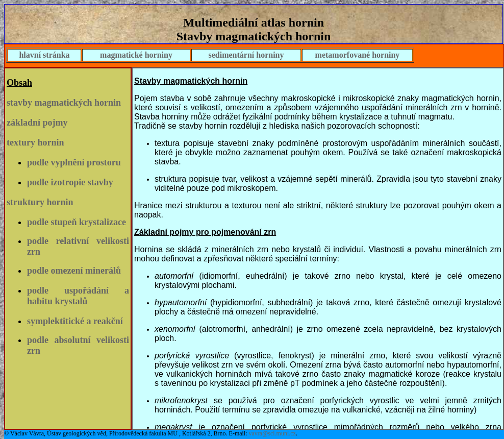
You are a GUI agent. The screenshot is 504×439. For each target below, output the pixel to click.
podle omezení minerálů (74, 271)
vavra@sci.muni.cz (272, 433)
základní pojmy (37, 123)
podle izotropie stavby (70, 182)
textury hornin (35, 142)
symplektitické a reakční (75, 321)
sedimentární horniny (246, 55)
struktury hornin (40, 202)
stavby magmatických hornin (64, 103)
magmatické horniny (136, 55)
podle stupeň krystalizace (77, 222)
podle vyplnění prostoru (74, 162)
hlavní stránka (44, 55)
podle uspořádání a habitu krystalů (78, 296)
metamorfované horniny (358, 55)
